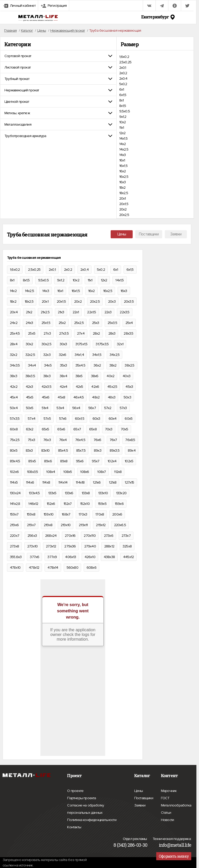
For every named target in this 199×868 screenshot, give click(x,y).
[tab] (58, 56)
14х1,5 (123, 138)
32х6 (63, 355)
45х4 (14, 397)
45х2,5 (112, 387)
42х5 (79, 387)
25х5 (32, 333)
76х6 (97, 440)
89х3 (98, 450)
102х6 (14, 472)
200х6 (117, 514)
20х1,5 (124, 204)
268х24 (51, 536)
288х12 (109, 546)
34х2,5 (115, 355)
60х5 (129, 419)
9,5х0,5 (125, 111)
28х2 (96, 333)
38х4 (63, 376)
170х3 (83, 514)
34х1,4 (79, 355)
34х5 (48, 365)
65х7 (77, 429)
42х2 (14, 387)
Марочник (169, 790)
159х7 (14, 514)
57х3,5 (15, 419)
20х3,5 (129, 301)
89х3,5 (115, 450)
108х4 (51, 472)
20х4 (14, 312)
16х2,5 (124, 177)
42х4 (63, 387)
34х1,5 (97, 355)
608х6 (91, 568)
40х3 (126, 376)
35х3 (63, 365)
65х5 (45, 429)
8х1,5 (123, 106)
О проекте (75, 791)
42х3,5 (46, 387)
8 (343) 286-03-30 (130, 845)
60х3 (96, 419)
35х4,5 (80, 365)
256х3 (32, 536)
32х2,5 (30, 355)
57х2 (108, 408)
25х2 (62, 323)
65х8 (93, 429)
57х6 (63, 419)
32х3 (47, 355)
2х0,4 (123, 79)
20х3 (112, 301)
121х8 (113, 482)
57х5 (47, 419)
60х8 (14, 429)
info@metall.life (175, 845)
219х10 (66, 525)
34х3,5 (15, 365)
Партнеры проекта (81, 798)
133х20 (121, 493)
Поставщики (149, 234)
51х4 (45, 408)
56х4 (76, 408)
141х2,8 (15, 504)
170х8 (100, 514)
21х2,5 (45, 312)
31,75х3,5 (102, 344)
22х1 (76, 312)
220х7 (15, 536)
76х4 (63, 440)
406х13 (70, 557)
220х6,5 (120, 525)
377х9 (52, 557)
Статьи (166, 812)
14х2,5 (124, 149)
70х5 (125, 429)
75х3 (31, 440)
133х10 (103, 493)
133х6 (69, 493)
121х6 (97, 482)
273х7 (126, 536)
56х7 (92, 408)
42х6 (95, 387)
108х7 (101, 472)
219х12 (101, 525)
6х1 (122, 89)
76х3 (47, 440)
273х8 (14, 546)
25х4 (129, 323)
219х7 (31, 525)
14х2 (123, 144)
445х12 (128, 557)
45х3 (129, 387)
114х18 (80, 482)
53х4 (60, 408)
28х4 (14, 344)
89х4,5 (15, 461)
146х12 (33, 504)
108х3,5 (32, 472)
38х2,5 (129, 365)
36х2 (97, 365)
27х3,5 (64, 333)
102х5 (129, 461)
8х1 (122, 100)
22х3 (108, 312)
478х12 (34, 568)
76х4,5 (80, 440)
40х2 (110, 376)
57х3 (123, 408)
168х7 (66, 514)
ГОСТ (165, 797)
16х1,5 (123, 166)
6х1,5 (123, 95)
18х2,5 (124, 193)
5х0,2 (123, 84)
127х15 (129, 482)
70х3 (109, 429)
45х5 (30, 397)
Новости (167, 819)
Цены (122, 234)
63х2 (30, 429)
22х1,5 (91, 312)
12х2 (122, 133)
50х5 (30, 408)
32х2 (13, 355)
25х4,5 (15, 333)
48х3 (112, 397)
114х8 (46, 482)
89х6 (48, 461)
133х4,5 (34, 493)
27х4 (81, 333)
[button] (58, 56)
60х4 (113, 419)
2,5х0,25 (125, 62)
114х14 (63, 482)
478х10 (15, 568)
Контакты (74, 826)
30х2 (29, 344)
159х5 (102, 504)
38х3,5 (30, 376)
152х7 (68, 504)
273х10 (32, 546)
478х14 (53, 568)
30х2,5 (46, 344)
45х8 (61, 397)
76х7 (113, 440)
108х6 (84, 472)
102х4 (112, 461)
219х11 (83, 525)
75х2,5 (15, 440)
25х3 (96, 323)
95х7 (95, 461)
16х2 (123, 171)
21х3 (61, 312)
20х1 (123, 198)
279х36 (70, 546)
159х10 (48, 514)
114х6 (30, 482)
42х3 (29, 387)
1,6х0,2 (124, 57)
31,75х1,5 (81, 344)
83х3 (29, 450)
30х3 (63, 344)
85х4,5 (63, 450)
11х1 (122, 128)
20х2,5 (124, 215)
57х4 (31, 419)
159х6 (119, 504)
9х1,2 (123, 117)
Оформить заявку (174, 856)
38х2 (113, 365)
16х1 (122, 160)
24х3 (29, 323)
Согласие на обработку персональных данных (96, 810)
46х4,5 (79, 397)
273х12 (51, 546)
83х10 (45, 450)
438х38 (109, 557)
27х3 (47, 333)
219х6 (14, 525)
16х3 (123, 182)
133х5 (52, 493)
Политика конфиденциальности (92, 820)
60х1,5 (80, 419)
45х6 (46, 397)
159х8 (31, 514)
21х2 (29, 312)
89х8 (64, 461)
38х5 (79, 376)
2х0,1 (123, 68)
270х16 (70, 536)
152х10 (85, 504)
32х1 (120, 344)
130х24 (15, 493)
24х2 (14, 323)
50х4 (14, 408)
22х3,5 (125, 312)
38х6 (95, 376)
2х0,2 (123, 73)
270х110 (90, 536)
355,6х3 (16, 557)
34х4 (32, 365)
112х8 (118, 472)
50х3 (127, 397)
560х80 (72, 568)
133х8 (86, 493)
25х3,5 (112, 323)
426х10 (90, 557)
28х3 (112, 333)
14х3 (123, 155)
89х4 (132, 450)
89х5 (32, 461)
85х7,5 (81, 450)
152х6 (51, 504)
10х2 (123, 122)
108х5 (67, 472)
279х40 (90, 546)
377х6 (34, 557)
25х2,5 (79, 323)
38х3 (13, 376)
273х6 (109, 536)
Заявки (176, 234)
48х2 (96, 397)
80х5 (14, 450)
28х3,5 (128, 333)
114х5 (14, 482)
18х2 (122, 188)
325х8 (127, 546)
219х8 (48, 525)
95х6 (80, 461)
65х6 (61, 429)
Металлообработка (176, 805)
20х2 (123, 209)
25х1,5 (46, 323)
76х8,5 (130, 440)
